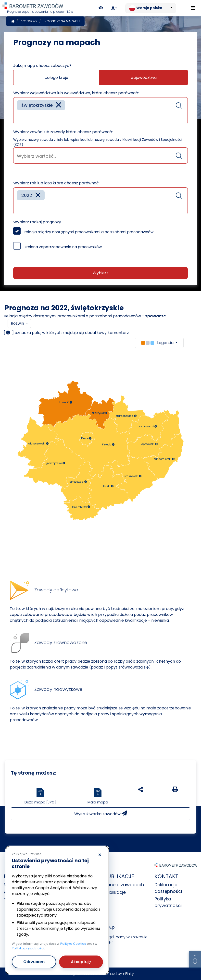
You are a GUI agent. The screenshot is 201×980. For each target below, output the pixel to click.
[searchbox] (19, 117)
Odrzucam (34, 962)
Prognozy (29, 21)
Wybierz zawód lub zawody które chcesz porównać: (63, 132)
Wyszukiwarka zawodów (101, 814)
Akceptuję (81, 962)
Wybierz (100, 273)
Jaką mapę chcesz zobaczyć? (42, 66)
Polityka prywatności (28, 948)
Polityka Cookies (73, 944)
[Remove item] (59, 105)
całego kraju (56, 78)
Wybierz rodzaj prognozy (37, 222)
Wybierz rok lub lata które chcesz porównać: (56, 183)
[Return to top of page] (195, 959)
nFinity (128, 974)
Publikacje (115, 892)
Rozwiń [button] (18, 323)
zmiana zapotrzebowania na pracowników (63, 247)
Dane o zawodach (124, 885)
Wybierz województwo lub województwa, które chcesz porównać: (76, 93)
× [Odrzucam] (100, 855)
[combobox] (100, 111)
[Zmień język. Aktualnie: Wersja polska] (151, 8)
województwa (144, 78)
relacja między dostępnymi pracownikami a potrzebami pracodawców (89, 232)
